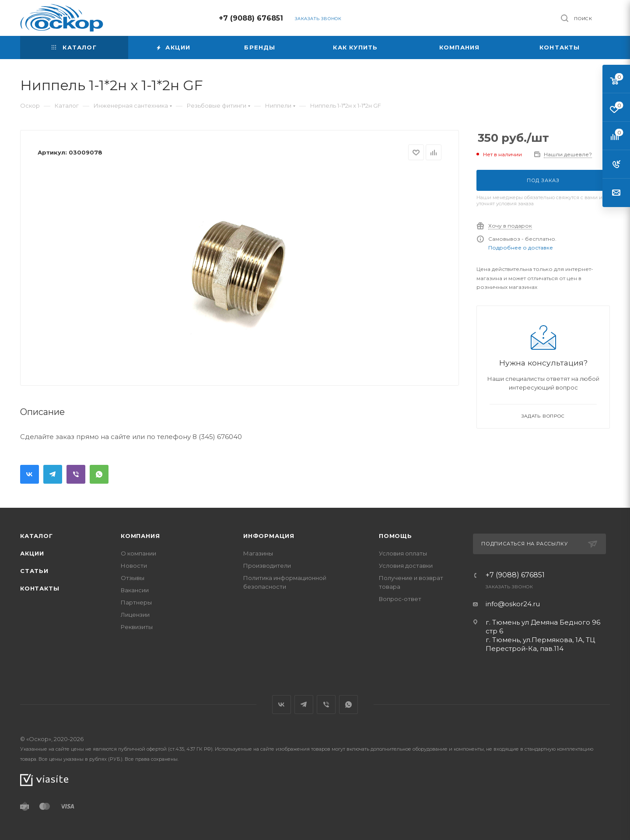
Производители (267, 566)
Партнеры (136, 602)
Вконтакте (30, 474)
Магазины (258, 553)
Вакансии (135, 590)
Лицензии (135, 615)
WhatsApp (99, 474)
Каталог (37, 536)
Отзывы (133, 578)
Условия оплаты (403, 553)
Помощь (395, 536)
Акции (32, 553)
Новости (134, 566)
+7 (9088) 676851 (251, 18)
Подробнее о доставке (521, 248)
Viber (76, 474)
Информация (269, 536)
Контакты (40, 588)
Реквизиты (137, 627)
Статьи (34, 571)
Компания (140, 536)
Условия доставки (406, 566)
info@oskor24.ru (513, 604)
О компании (138, 553)
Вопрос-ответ (400, 599)
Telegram (53, 474)
